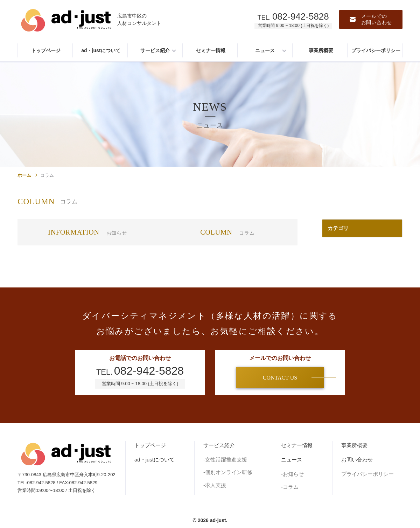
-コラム (290, 487)
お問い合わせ (357, 460)
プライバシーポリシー (367, 474)
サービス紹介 (219, 445)
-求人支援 (215, 485)
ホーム (24, 175)
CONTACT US (280, 378)
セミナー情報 (297, 445)
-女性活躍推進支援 (225, 460)
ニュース (292, 460)
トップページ (150, 445)
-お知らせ (292, 474)
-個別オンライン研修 (228, 472)
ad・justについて (155, 460)
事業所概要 (354, 445)
